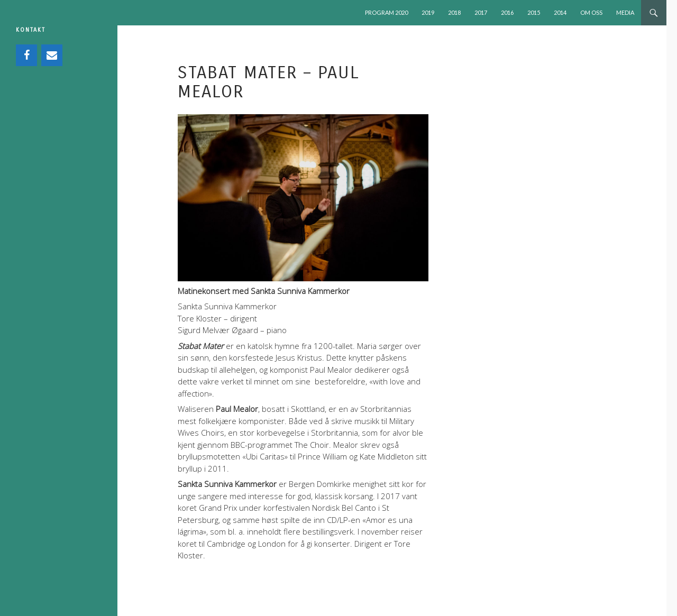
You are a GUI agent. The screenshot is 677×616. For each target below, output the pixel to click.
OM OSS (591, 12)
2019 (428, 12)
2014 (560, 12)
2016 (507, 12)
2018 (454, 12)
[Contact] (52, 55)
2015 (534, 12)
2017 (481, 12)
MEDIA (625, 12)
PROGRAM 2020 (386, 12)
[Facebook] (26, 55)
